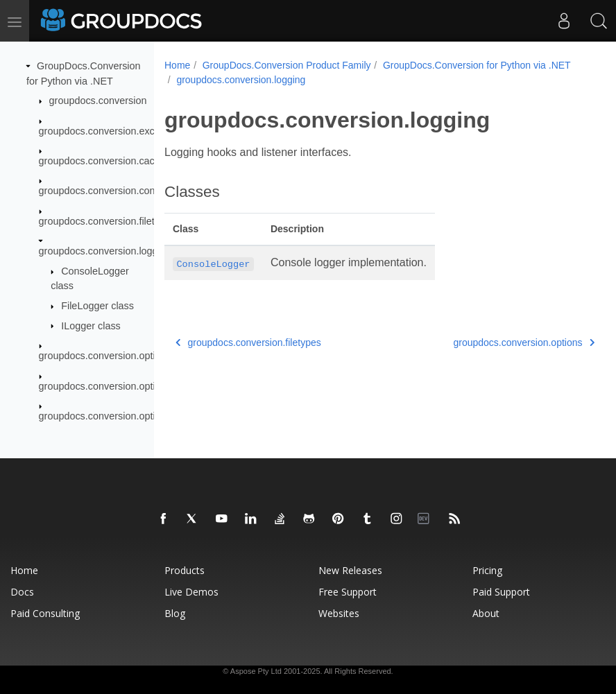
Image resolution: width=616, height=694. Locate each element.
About (486, 613)
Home (177, 65)
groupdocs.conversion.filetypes (108, 221)
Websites (339, 613)
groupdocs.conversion (98, 101)
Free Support (348, 592)
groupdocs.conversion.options (105, 356)
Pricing (487, 570)
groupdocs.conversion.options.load (116, 416)
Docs (22, 592)
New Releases (350, 570)
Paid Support (501, 592)
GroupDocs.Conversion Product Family (287, 65)
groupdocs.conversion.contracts (109, 191)
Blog (175, 613)
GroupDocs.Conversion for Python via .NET (270, 80)
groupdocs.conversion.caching (106, 161)
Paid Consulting (45, 613)
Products (185, 570)
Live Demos (191, 592)
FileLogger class (97, 306)
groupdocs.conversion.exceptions (113, 130)
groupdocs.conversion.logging (105, 251)
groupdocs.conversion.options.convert (123, 385)
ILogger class (91, 325)
